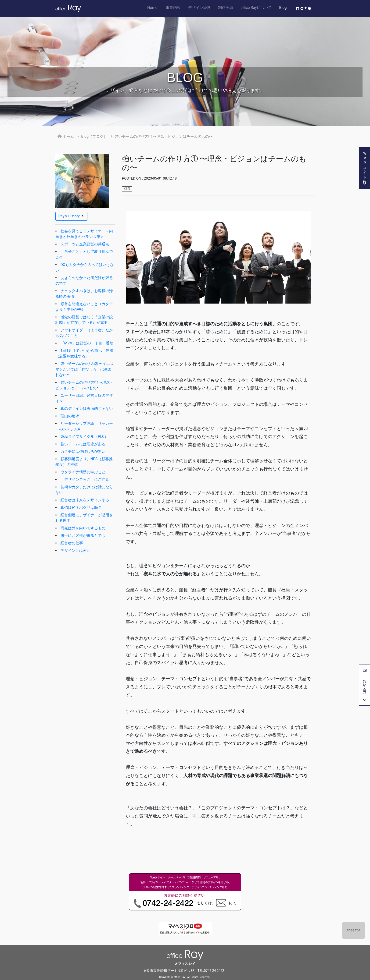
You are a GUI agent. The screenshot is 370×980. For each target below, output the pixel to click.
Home (156, 7)
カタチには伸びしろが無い (83, 451)
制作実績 (227, 8)
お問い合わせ (365, 685)
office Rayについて (258, 8)
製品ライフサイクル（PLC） (84, 437)
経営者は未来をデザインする (85, 500)
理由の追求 (70, 416)
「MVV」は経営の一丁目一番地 (87, 343)
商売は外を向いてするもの (83, 528)
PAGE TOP (354, 930)
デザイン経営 (201, 8)
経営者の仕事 (72, 543)
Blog (285, 8)
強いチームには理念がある (83, 444)
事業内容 (175, 8)
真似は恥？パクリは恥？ (81, 508)
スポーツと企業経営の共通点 (85, 244)
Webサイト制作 (365, 168)
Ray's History (71, 216)
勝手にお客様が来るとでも (83, 536)
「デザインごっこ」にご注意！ (87, 479)
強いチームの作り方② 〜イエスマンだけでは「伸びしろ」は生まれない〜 (85, 369)
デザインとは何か (75, 550)
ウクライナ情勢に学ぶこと (83, 472)
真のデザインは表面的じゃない (87, 409)
